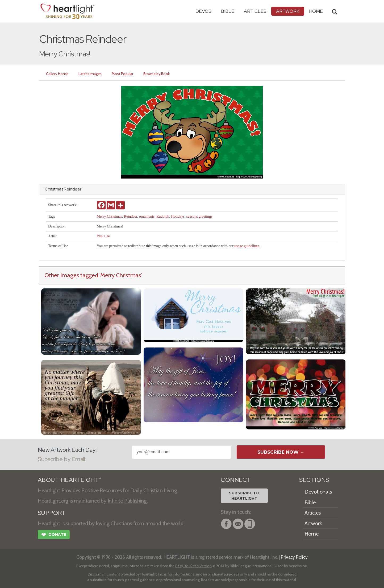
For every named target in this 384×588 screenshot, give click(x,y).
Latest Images (90, 74)
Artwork (288, 11)
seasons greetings (199, 216)
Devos (203, 11)
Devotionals (318, 492)
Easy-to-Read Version (193, 566)
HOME (316, 11)
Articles (255, 11)
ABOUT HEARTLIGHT (69, 480)
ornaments (147, 216)
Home (312, 534)
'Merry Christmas (120, 275)
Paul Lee (103, 236)
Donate (54, 535)
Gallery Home (57, 74)
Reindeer (131, 216)
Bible (228, 11)
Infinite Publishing (127, 501)
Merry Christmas (109, 216)
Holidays (178, 216)
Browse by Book (156, 74)
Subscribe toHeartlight (244, 496)
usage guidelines (247, 246)
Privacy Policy (294, 557)
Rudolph (163, 216)
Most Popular (122, 74)
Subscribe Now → (281, 452)
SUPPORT (52, 513)
